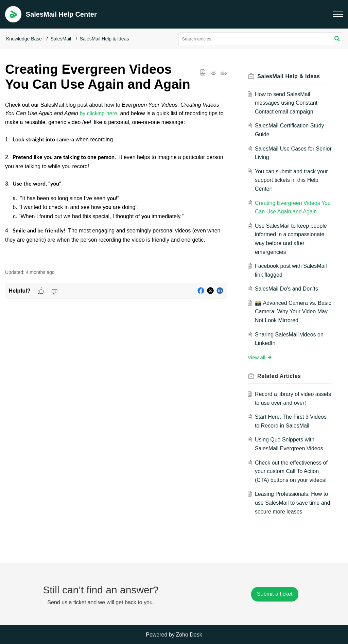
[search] (261, 39)
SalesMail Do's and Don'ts (287, 289)
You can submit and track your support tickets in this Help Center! (292, 180)
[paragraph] (116, 181)
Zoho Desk (189, 635)
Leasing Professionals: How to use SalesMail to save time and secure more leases (293, 503)
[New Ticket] (275, 594)
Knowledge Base (24, 39)
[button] (338, 14)
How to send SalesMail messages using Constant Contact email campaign (287, 103)
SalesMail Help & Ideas (105, 39)
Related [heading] (280, 376)
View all (261, 357)
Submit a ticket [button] (275, 594)
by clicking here (98, 113)
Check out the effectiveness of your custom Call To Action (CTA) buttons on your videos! (292, 471)
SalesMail (61, 39)
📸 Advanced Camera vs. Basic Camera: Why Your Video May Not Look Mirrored (291, 312)
